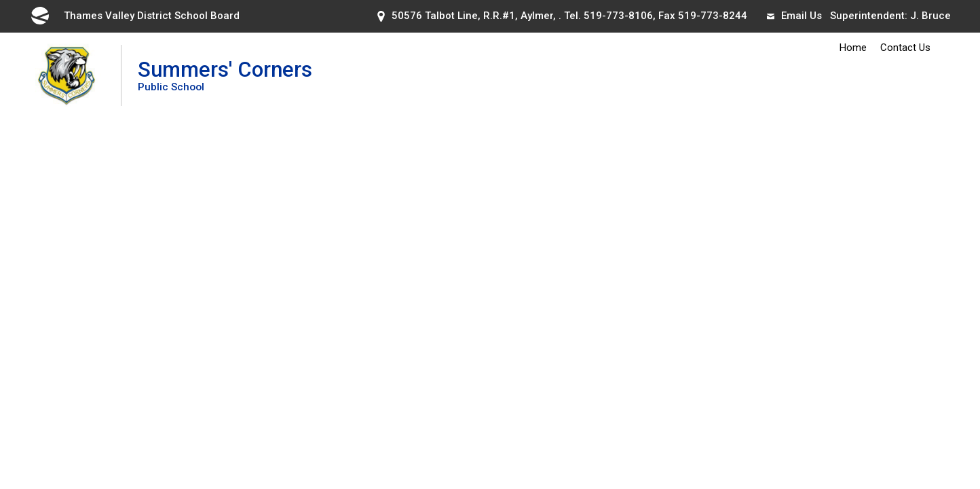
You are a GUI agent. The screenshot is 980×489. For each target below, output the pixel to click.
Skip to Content (0, 0)
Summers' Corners (225, 75)
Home (853, 48)
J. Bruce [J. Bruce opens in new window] (930, 16)
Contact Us (905, 48)
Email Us (794, 16)
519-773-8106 (618, 16)
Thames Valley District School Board (134, 16)
